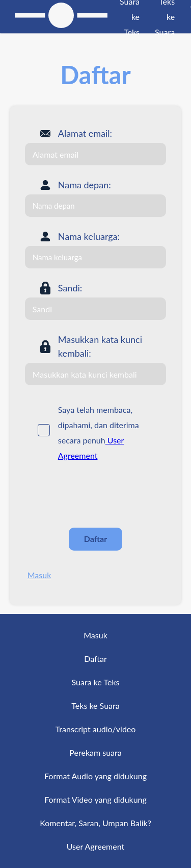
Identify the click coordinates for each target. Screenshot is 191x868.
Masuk (39, 575)
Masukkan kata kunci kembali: (100, 346)
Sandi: (70, 288)
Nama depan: (85, 185)
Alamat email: (85, 133)
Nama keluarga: (89, 236)
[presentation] (102, 495)
